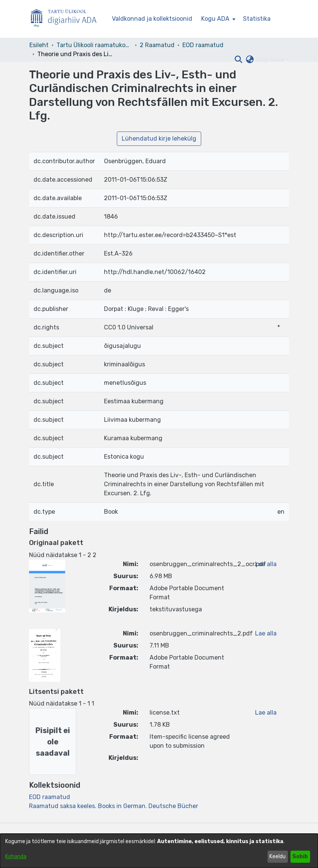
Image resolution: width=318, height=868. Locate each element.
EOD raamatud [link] (203, 45)
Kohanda (16, 857)
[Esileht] (67, 19)
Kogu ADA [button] (215, 19)
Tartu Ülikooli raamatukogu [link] (94, 45)
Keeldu (277, 857)
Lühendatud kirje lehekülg (159, 139)
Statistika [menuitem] (257, 19)
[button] (238, 60)
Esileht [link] (39, 45)
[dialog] (159, 851)
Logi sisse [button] (271, 59)
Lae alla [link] (266, 564)
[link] (50, 797)
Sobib (300, 857)
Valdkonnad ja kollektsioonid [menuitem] (152, 19)
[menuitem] (218, 19)
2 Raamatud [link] (157, 45)
